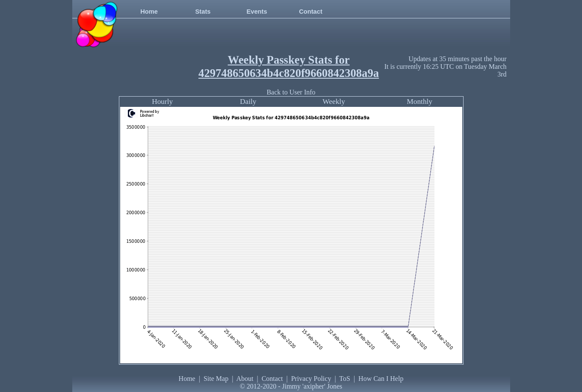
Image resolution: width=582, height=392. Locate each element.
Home (149, 12)
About (245, 379)
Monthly (420, 102)
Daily (248, 102)
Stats (203, 12)
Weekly (334, 102)
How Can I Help (381, 379)
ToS (345, 379)
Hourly (162, 102)
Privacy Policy (311, 379)
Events (257, 12)
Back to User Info (291, 92)
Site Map (216, 379)
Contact (311, 12)
